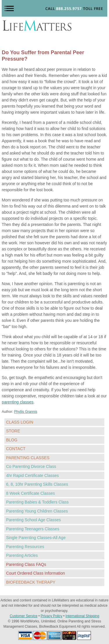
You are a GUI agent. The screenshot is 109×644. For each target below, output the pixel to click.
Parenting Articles (22, 555)
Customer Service (24, 616)
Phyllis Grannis (26, 412)
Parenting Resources (25, 547)
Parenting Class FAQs (26, 564)
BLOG (12, 440)
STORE (13, 431)
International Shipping (82, 616)
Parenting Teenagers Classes (33, 529)
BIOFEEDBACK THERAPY (31, 582)
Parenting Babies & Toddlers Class (37, 502)
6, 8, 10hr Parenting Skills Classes (37, 484)
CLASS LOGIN (20, 422)
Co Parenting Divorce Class (31, 466)
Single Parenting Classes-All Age (36, 538)
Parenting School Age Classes (33, 520)
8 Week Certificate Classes (31, 493)
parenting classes (18, 402)
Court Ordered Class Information (35, 573)
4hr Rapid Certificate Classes (32, 475)
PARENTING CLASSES (28, 458)
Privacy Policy (52, 616)
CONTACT (16, 449)
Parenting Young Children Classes (37, 511)
